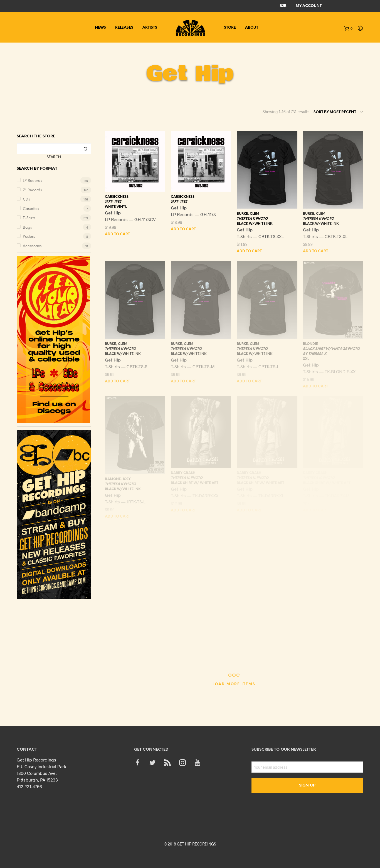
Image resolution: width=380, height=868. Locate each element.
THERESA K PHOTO (252, 219)
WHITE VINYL (116, 207)
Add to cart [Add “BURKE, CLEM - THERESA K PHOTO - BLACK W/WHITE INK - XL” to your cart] (315, 251)
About (252, 28)
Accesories (32, 246)
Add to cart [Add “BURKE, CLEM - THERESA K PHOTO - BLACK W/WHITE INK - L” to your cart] (249, 381)
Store (230, 28)
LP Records (32, 181)
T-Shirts (29, 218)
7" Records (32, 190)
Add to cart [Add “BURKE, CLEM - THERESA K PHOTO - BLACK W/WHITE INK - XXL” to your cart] (249, 251)
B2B (283, 6)
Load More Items (234, 684)
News (100, 28)
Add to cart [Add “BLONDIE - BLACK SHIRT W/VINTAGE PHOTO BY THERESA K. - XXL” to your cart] (315, 386)
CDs (26, 200)
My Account (309, 6)
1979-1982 (113, 202)
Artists (150, 28)
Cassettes (31, 209)
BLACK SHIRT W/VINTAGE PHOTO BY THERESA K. (331, 351)
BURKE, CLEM (248, 214)
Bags (27, 228)
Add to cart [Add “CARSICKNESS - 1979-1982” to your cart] (183, 229)
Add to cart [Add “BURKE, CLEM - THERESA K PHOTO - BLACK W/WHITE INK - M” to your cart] (183, 381)
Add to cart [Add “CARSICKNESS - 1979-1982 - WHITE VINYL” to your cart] (117, 234)
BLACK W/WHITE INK (255, 224)
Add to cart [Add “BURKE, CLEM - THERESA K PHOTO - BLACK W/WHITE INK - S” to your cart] (117, 381)
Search (54, 157)
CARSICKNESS (117, 197)
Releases (124, 28)
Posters (29, 237)
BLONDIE (310, 344)
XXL (306, 359)
